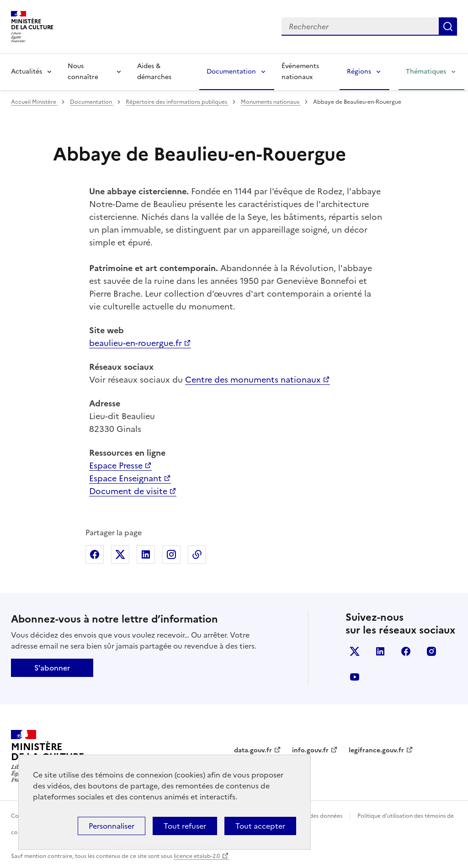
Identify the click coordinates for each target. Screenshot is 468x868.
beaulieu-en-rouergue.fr (136, 343)
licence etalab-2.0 (197, 856)
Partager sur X (120, 554)
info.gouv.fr (310, 750)
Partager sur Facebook (95, 554)
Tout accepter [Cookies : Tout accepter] (260, 826)
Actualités (27, 72)
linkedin (380, 651)
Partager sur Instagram (171, 554)
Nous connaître (83, 72)
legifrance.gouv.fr (376, 750)
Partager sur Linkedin (146, 554)
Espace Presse (116, 466)
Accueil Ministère (34, 102)
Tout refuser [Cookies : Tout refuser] (185, 826)
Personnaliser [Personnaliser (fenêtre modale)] (112, 826)
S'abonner (52, 668)
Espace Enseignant (125, 478)
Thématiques (426, 72)
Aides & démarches (154, 72)
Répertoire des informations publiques (177, 102)
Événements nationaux (300, 72)
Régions (359, 72)
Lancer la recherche (448, 27)
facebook (406, 651)
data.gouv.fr (253, 750)
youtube (355, 677)
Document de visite (128, 491)
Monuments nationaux (271, 102)
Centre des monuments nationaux (253, 380)
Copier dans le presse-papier (197, 554)
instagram (431, 651)
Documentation (231, 72)
